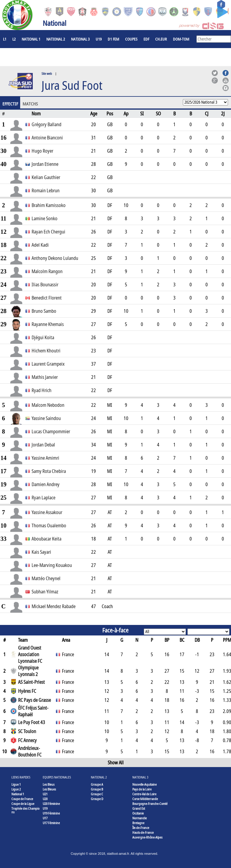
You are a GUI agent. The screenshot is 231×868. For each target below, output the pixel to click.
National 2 (56, 39)
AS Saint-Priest (31, 682)
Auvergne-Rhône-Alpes (147, 837)
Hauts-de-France (143, 832)
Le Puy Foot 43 (32, 722)
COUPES (131, 39)
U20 (45, 799)
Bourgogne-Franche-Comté (150, 804)
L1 (5, 39)
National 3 (80, 39)
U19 (99, 39)
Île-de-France (141, 828)
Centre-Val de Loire (144, 794)
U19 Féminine (51, 813)
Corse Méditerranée (145, 799)
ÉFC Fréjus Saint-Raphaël (33, 711)
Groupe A (97, 784)
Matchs (30, 104)
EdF (146, 39)
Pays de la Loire (142, 789)
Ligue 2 (16, 789)
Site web (47, 73)
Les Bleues (49, 789)
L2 (14, 39)
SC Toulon (27, 731)
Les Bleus (49, 784)
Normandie (140, 818)
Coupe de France (22, 799)
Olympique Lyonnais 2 (28, 671)
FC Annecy (27, 740)
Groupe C (97, 794)
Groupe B (97, 789)
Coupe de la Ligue (23, 804)
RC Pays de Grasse (34, 700)
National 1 (31, 39)
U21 (45, 794)
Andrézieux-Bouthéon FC (30, 751)
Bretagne (138, 823)
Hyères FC (27, 691)
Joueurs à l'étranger (21, 57)
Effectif (10, 104)
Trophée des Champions (25, 810)
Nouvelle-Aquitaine (145, 784)
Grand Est (139, 808)
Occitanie (138, 813)
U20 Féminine (51, 804)
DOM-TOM (181, 39)
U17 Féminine (51, 823)
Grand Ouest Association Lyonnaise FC (30, 654)
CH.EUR (161, 39)
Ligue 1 (16, 784)
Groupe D (97, 799)
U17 (45, 818)
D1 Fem (113, 39)
